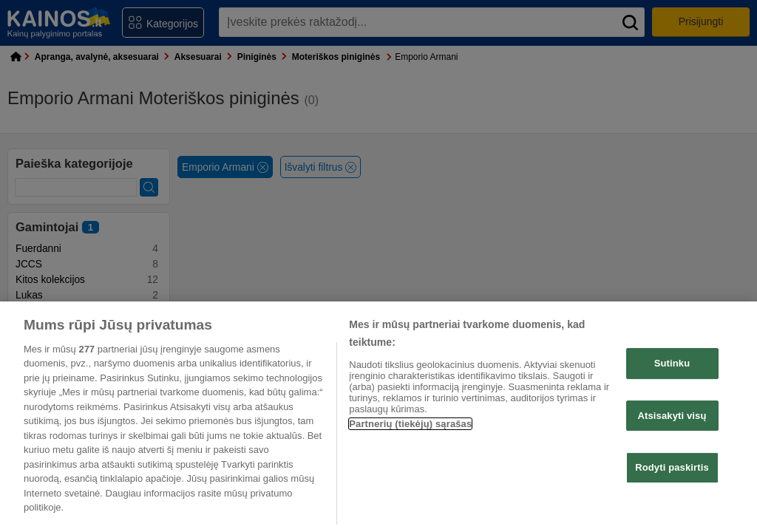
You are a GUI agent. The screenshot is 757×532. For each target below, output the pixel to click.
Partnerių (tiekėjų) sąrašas (410, 424)
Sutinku (672, 363)
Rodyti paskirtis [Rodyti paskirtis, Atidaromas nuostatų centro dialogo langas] (672, 467)
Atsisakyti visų (672, 416)
